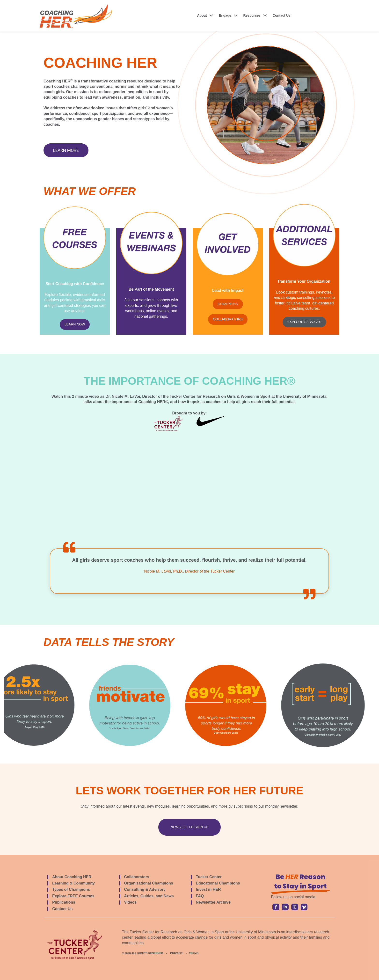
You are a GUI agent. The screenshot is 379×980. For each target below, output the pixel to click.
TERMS (194, 953)
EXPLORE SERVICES (304, 322)
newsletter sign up (189, 827)
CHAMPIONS (228, 304)
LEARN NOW (75, 324)
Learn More (66, 150)
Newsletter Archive (213, 902)
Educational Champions (218, 883)
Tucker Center (209, 877)
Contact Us (282, 15)
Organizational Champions (149, 883)
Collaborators (137, 877)
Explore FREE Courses (73, 896)
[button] (205, 16)
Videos (130, 902)
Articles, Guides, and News (149, 896)
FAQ (200, 896)
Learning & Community (73, 883)
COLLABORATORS (228, 319)
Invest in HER (208, 889)
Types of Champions (71, 889)
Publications (64, 902)
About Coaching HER (72, 877)
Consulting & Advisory (145, 889)
